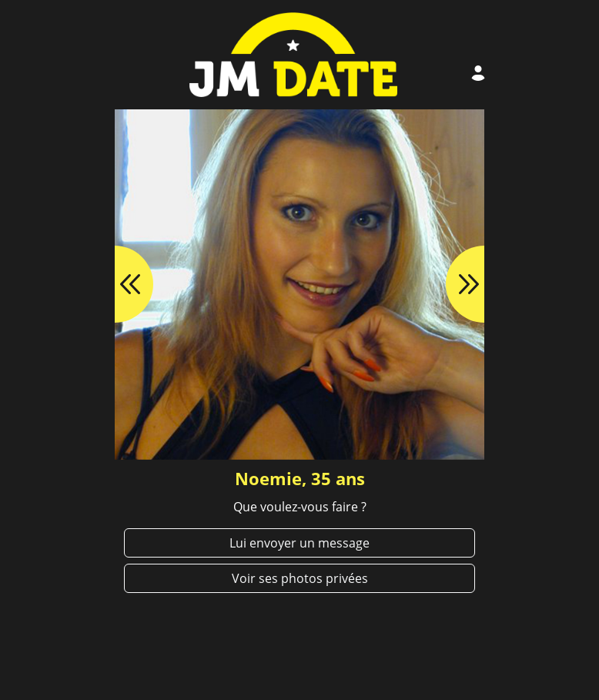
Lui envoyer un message (299, 543)
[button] (115, 284)
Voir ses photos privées (300, 578)
